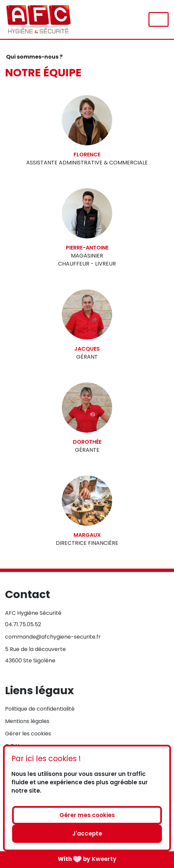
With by (87, 859)
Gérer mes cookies (87, 815)
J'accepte (87, 834)
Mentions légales (27, 721)
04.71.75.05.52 (23, 624)
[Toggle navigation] (159, 19)
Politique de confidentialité (40, 709)
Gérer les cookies (28, 734)
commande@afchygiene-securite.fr (53, 637)
